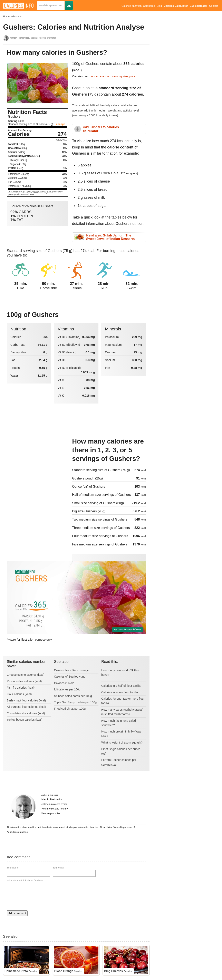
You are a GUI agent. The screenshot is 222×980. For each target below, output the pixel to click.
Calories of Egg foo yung (70, 677)
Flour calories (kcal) (19, 694)
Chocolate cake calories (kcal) (26, 713)
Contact (214, 6)
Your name (13, 868)
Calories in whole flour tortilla (120, 692)
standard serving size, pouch (119, 76)
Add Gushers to (101, 129)
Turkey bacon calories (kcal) (25, 720)
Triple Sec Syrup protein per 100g (75, 702)
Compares (149, 6)
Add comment (17, 913)
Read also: (110, 237)
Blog (159, 6)
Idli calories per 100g (67, 689)
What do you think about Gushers (25, 881)
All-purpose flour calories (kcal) (26, 707)
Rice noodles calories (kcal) (24, 681)
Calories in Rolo (64, 683)
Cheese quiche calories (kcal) (26, 675)
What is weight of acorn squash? (122, 743)
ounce (94, 76)
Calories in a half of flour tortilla (121, 686)
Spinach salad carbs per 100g (73, 696)
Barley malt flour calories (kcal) (26, 700)
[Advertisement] (37, 465)
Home (6, 17)
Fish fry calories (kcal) (21, 688)
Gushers (17, 17)
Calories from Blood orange (71, 670)
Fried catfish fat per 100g (70, 709)
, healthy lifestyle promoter (33, 38)
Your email (58, 868)
